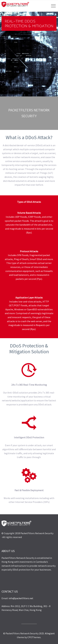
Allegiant (50, 633)
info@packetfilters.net (21, 598)
